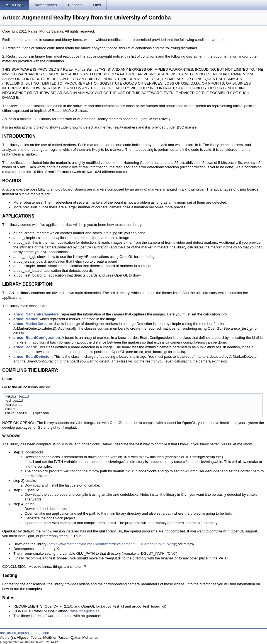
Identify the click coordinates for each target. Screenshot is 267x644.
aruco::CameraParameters (36, 314)
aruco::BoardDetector (32, 356)
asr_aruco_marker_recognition (25, 633)
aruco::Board (25, 347)
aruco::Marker (26, 319)
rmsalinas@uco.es (85, 611)
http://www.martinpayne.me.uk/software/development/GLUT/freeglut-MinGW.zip (112, 544)
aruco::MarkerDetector (33, 324)
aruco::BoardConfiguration (37, 338)
